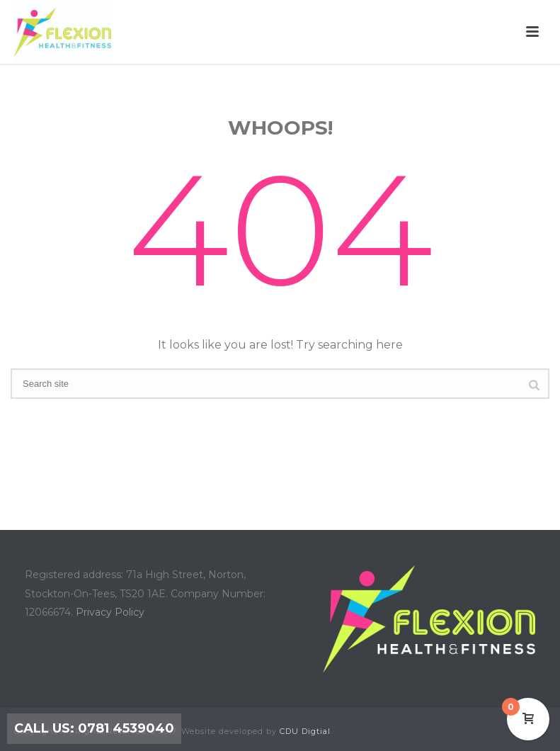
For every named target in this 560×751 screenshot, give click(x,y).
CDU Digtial (305, 731)
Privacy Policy (110, 612)
